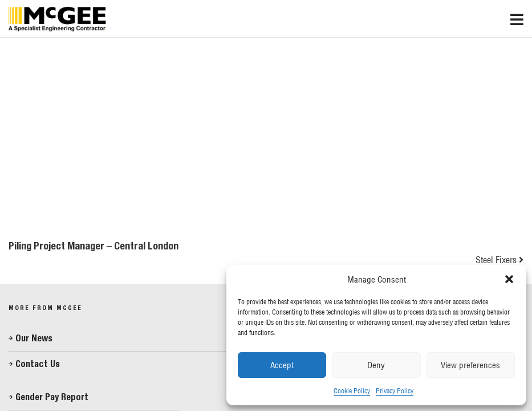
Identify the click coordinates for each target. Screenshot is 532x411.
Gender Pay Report (52, 397)
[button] (509, 279)
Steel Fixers (496, 260)
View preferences (470, 365)
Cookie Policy (352, 391)
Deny (376, 365)
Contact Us (38, 364)
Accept (282, 365)
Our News (34, 338)
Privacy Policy (395, 391)
